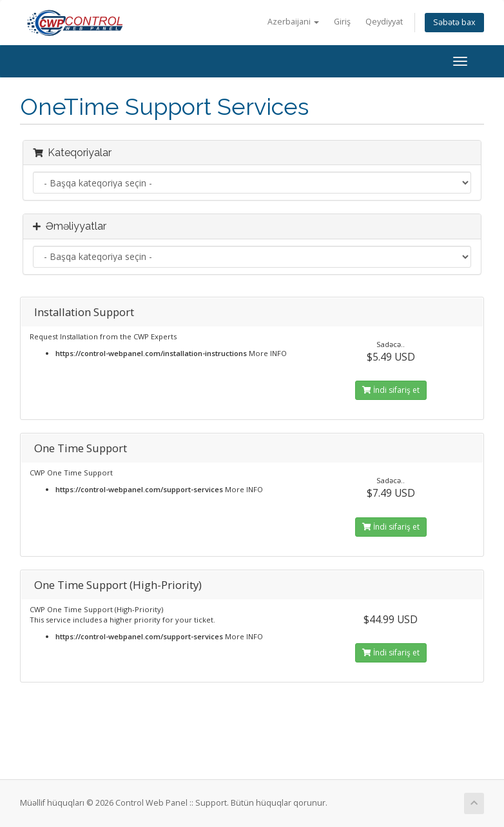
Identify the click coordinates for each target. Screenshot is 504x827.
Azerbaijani (293, 22)
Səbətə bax (454, 22)
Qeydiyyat (384, 22)
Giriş (342, 22)
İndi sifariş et (391, 390)
